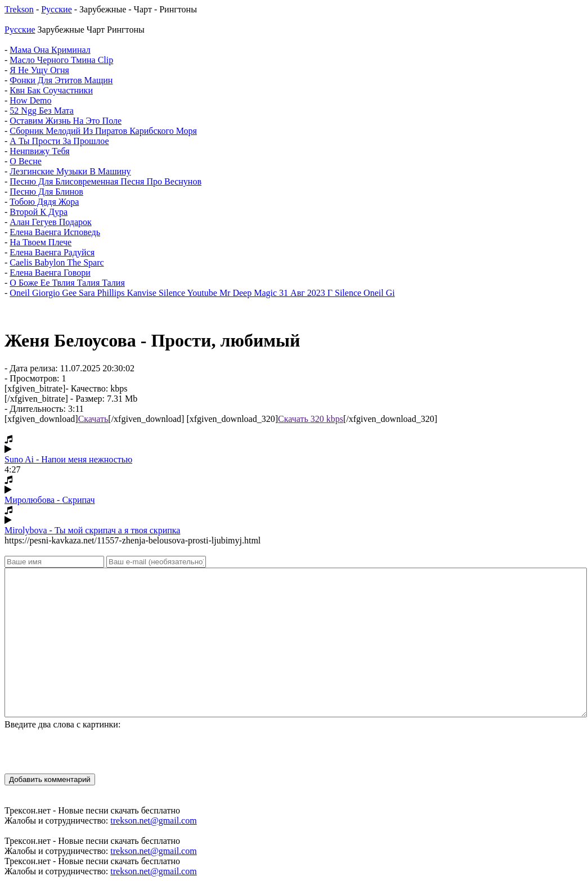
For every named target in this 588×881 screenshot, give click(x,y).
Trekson (19, 9)
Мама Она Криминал (50, 50)
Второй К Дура (39, 212)
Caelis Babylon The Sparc (57, 262)
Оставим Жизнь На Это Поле (66, 121)
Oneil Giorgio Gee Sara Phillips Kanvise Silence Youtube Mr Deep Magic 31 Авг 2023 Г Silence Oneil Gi (202, 293)
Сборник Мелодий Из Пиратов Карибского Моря (103, 131)
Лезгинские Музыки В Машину (70, 171)
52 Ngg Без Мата (42, 111)
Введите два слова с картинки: (62, 724)
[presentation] (90, 752)
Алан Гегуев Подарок (50, 222)
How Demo (30, 100)
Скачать (93, 419)
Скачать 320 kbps (311, 419)
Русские (57, 9)
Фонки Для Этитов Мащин (61, 80)
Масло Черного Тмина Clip (61, 60)
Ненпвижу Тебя (39, 151)
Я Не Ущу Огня (39, 70)
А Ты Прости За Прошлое (59, 141)
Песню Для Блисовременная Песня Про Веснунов (106, 181)
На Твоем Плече (41, 242)
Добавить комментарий (50, 779)
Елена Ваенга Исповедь (55, 232)
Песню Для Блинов (46, 192)
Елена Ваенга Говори (50, 273)
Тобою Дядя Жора (44, 202)
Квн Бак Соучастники (51, 90)
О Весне (26, 161)
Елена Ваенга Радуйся (52, 252)
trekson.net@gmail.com (153, 821)
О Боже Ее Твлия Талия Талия (67, 283)
